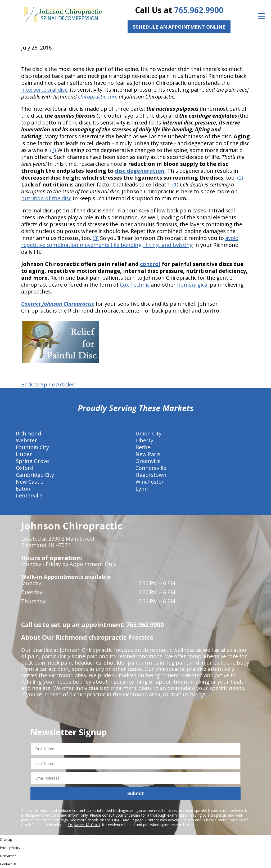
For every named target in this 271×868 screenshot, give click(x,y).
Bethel (144, 447)
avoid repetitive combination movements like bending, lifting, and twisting (130, 241)
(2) (240, 178)
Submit (136, 793)
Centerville (29, 495)
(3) (96, 238)
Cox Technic (135, 285)
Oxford (25, 468)
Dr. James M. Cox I (84, 825)
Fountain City (32, 447)
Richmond (28, 433)
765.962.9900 (199, 10)
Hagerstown (151, 475)
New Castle (30, 482)
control (150, 264)
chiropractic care (98, 97)
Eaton (23, 489)
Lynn (142, 489)
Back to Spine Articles (48, 385)
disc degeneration (140, 171)
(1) (53, 150)
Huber (24, 454)
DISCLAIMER (123, 820)
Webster (26, 440)
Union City (148, 433)
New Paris (148, 454)
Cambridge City (35, 475)
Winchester (150, 482)
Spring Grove (32, 461)
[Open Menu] (261, 16)
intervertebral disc (44, 90)
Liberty (144, 440)
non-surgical (193, 285)
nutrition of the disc (46, 198)
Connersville (151, 468)
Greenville (148, 461)
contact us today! (184, 694)
